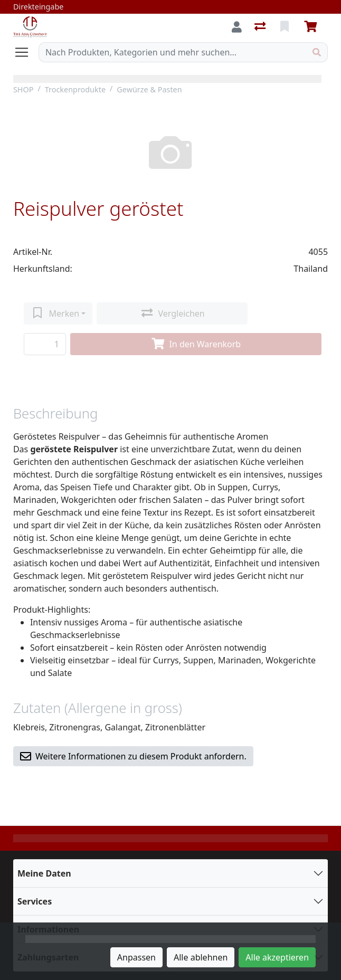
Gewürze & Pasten (149, 89)
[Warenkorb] (312, 27)
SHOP (23, 89)
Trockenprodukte (75, 89)
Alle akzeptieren (277, 957)
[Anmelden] (237, 27)
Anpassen (136, 957)
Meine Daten (44, 873)
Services (35, 901)
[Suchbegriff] (173, 52)
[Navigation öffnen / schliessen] (26, 52)
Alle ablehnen (201, 957)
